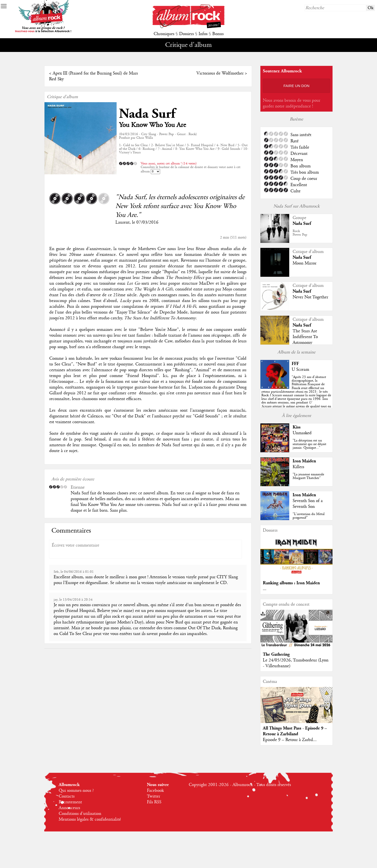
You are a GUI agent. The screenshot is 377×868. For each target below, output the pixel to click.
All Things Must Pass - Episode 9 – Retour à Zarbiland (295, 731)
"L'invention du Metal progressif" (309, 516)
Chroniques (164, 34)
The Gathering (276, 654)
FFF (295, 364)
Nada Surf (147, 114)
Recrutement (70, 802)
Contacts (67, 796)
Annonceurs (69, 808)
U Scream (300, 370)
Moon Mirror (305, 263)
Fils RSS (154, 802)
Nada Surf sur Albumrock (296, 206)
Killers (298, 467)
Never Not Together (310, 297)
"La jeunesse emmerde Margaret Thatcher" (308, 476)
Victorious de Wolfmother (220, 73)
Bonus (218, 34)
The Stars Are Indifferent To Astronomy (305, 337)
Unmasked (302, 433)
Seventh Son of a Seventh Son (308, 504)
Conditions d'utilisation (80, 814)
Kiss (297, 427)
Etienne (78, 487)
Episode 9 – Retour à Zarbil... (290, 740)
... (265, 589)
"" (296, 395)
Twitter (154, 796)
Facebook (155, 791)
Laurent (123, 222)
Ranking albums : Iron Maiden (291, 583)
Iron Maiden (304, 461)
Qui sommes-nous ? (76, 791)
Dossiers (186, 34)
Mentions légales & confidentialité (90, 819)
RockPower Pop (300, 233)
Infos (203, 34)
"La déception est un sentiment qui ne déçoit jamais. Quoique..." (309, 444)
